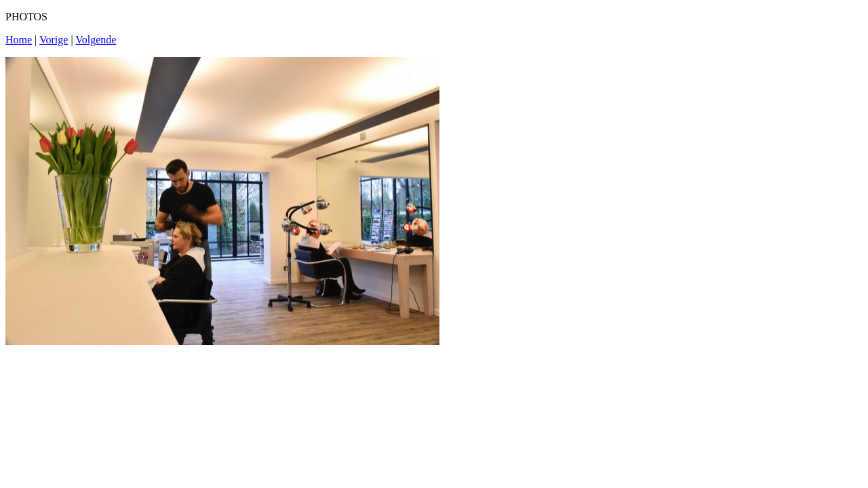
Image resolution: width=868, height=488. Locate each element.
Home (19, 40)
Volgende (96, 40)
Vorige (54, 40)
